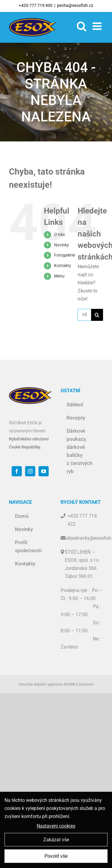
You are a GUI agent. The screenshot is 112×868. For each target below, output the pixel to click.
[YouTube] (44, 471)
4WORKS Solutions (79, 684)
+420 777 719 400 (36, 5)
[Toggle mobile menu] (98, 26)
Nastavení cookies (56, 827)
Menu (59, 276)
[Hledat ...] (84, 315)
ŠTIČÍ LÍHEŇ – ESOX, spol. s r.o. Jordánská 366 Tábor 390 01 (82, 564)
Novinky (62, 245)
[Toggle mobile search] (82, 26)
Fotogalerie (65, 255)
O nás (59, 234)
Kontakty (63, 266)
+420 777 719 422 (82, 520)
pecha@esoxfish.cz (75, 5)
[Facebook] (17, 471)
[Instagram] (30, 471)
